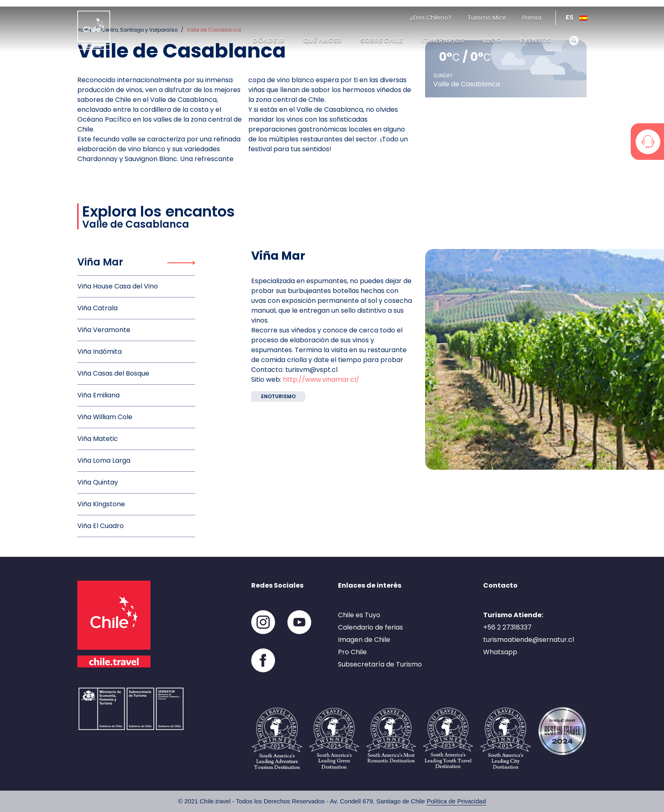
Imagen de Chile (364, 640)
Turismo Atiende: (513, 615)
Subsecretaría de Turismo (380, 664)
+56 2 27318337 (507, 627)
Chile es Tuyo (359, 615)
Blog (492, 40)
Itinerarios (443, 40)
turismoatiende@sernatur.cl (529, 640)
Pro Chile (352, 652)
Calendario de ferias (370, 627)
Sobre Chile (382, 40)
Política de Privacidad (456, 801)
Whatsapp (500, 652)
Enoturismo (278, 396)
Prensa (532, 18)
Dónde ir (269, 40)
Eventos (535, 40)
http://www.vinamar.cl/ (321, 379)
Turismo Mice (487, 18)
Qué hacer (322, 40)
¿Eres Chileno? (431, 18)
